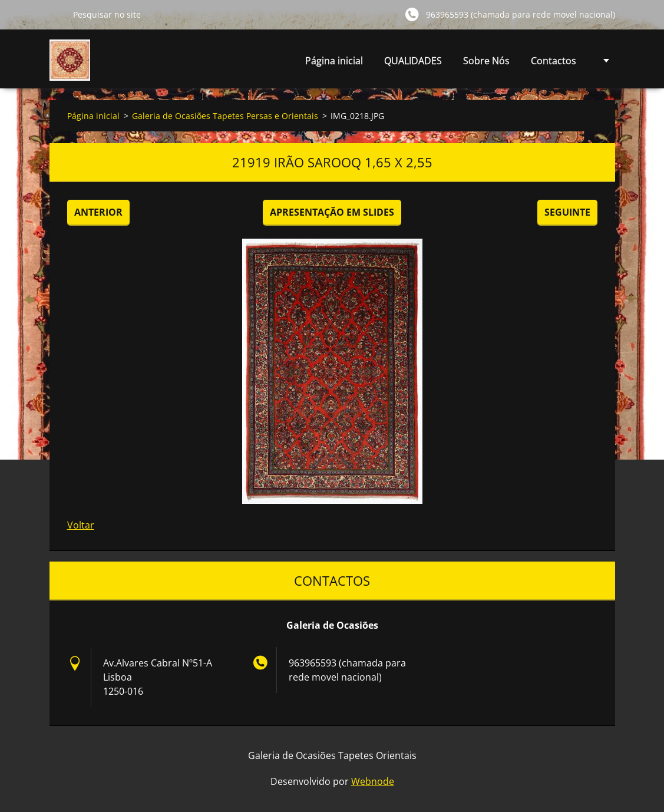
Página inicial (334, 61)
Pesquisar (57, 14)
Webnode (373, 781)
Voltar (81, 525)
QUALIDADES (413, 61)
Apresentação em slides (332, 212)
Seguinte (567, 212)
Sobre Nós (486, 61)
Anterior (98, 212)
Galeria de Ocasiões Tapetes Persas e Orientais (225, 116)
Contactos (554, 61)
